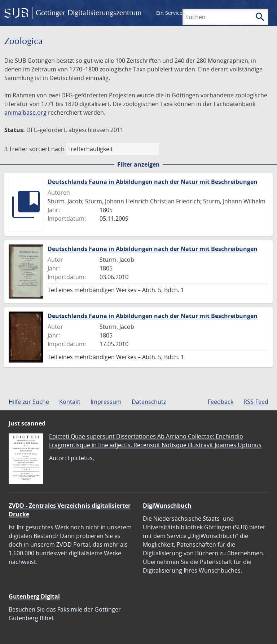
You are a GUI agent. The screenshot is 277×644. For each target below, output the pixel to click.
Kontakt (70, 402)
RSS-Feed (256, 402)
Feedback (221, 402)
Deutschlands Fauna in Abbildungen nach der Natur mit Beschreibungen (153, 182)
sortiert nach (47, 149)
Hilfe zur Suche (29, 402)
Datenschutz (149, 402)
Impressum (106, 402)
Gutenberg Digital (34, 596)
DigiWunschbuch (167, 506)
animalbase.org (25, 113)
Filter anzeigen (138, 164)
